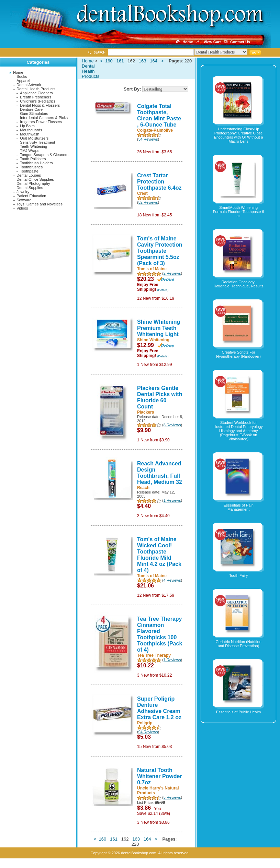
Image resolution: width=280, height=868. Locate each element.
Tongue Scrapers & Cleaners (44, 155)
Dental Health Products (36, 89)
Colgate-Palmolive (155, 130)
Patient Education (31, 196)
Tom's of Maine (152, 269)
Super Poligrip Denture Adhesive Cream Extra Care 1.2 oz (159, 708)
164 (154, 61)
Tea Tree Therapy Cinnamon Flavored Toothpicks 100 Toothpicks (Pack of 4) (160, 634)
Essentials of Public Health (238, 712)
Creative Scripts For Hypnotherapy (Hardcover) (238, 354)
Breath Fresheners (36, 97)
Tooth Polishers (33, 159)
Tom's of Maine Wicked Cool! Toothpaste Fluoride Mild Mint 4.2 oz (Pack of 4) (159, 555)
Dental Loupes (29, 175)
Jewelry (23, 192)
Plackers (145, 412)
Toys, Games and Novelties (40, 204)
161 (120, 61)
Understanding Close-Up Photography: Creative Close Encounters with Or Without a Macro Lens (239, 135)
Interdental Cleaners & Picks (44, 118)
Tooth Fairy (238, 575)
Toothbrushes (31, 167)
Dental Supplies (30, 188)
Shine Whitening (153, 340)
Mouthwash (30, 134)
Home (18, 72)
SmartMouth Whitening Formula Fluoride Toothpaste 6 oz (239, 212)
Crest (142, 193)
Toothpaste (29, 171)
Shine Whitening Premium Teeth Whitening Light (159, 328)
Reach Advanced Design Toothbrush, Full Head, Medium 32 (160, 473)
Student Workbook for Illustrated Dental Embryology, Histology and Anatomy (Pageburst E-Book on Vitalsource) (238, 431)
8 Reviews (172, 425)
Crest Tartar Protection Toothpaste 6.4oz (159, 182)
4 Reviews (172, 580)
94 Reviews (148, 732)
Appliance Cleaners (36, 93)
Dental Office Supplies (35, 179)
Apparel (23, 81)
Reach (143, 488)
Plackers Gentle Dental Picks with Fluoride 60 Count (160, 397)
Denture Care (31, 109)
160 (109, 61)
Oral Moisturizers (34, 138)
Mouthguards (31, 130)
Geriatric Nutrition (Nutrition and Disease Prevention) (239, 644)
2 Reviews (172, 273)
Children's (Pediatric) (37, 101)
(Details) (163, 290)
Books (22, 76)
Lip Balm (27, 126)
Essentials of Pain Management (238, 507)
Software (24, 200)
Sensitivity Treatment (37, 142)
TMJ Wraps (30, 151)
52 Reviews (148, 202)
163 (143, 61)
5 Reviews (172, 797)
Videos (22, 208)
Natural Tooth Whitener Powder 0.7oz (160, 776)
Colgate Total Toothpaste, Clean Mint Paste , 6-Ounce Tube (159, 115)
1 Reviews (172, 500)
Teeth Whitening (33, 146)
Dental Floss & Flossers (40, 105)
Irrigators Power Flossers (41, 122)
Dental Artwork (29, 85)
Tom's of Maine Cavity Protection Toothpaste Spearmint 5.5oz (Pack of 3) (160, 251)
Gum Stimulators (34, 114)
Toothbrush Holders (36, 163)
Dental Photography (33, 183)
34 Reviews (148, 139)
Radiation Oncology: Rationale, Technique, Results (238, 284)
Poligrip (145, 723)
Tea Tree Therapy (154, 655)
